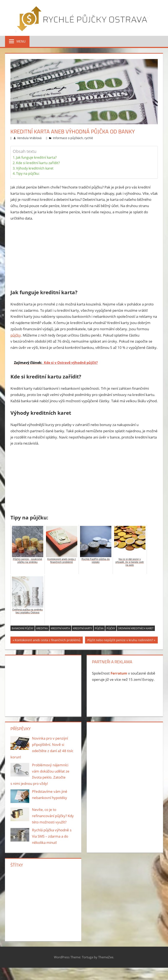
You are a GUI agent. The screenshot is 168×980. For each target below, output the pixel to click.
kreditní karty (82, 628)
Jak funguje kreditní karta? (36, 157)
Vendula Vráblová (29, 138)
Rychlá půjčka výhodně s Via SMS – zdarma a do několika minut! (52, 836)
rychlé (89, 138)
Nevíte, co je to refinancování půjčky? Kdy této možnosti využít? (53, 816)
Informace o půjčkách (68, 138)
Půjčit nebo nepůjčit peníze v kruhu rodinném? (120, 641)
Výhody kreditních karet (35, 168)
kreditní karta (60, 628)
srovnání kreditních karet (136, 628)
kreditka (42, 628)
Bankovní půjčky (23, 628)
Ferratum (119, 673)
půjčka (99, 628)
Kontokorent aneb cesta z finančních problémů (48, 641)
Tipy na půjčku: (28, 173)
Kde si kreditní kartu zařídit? (38, 163)
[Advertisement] (84, 256)
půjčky (16, 335)
